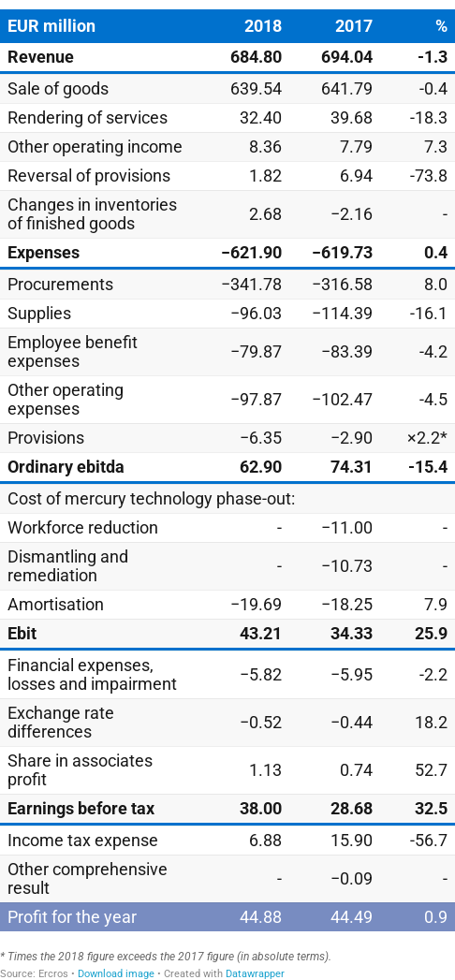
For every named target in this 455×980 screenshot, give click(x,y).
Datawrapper (255, 974)
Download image (116, 974)
